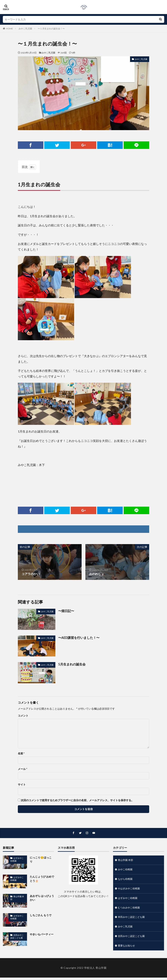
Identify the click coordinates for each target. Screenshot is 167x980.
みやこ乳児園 (25, 29)
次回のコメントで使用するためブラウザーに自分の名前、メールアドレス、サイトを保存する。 (77, 800)
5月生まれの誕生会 (71, 664)
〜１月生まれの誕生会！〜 (51, 29)
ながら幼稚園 (126, 880)
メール (23, 769)
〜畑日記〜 (66, 611)
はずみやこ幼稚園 (17, 859)
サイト (22, 785)
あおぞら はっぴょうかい (42, 898)
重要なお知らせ (127, 948)
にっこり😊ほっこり (42, 857)
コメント (23, 716)
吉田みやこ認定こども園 (17, 936)
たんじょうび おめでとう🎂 (42, 879)
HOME (9, 29)
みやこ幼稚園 (126, 870)
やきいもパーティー (42, 934)
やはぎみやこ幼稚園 (130, 889)
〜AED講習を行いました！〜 (78, 638)
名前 (21, 753)
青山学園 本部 (19, 896)
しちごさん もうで (41, 915)
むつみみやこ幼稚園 (130, 909)
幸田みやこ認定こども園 (132, 919)
